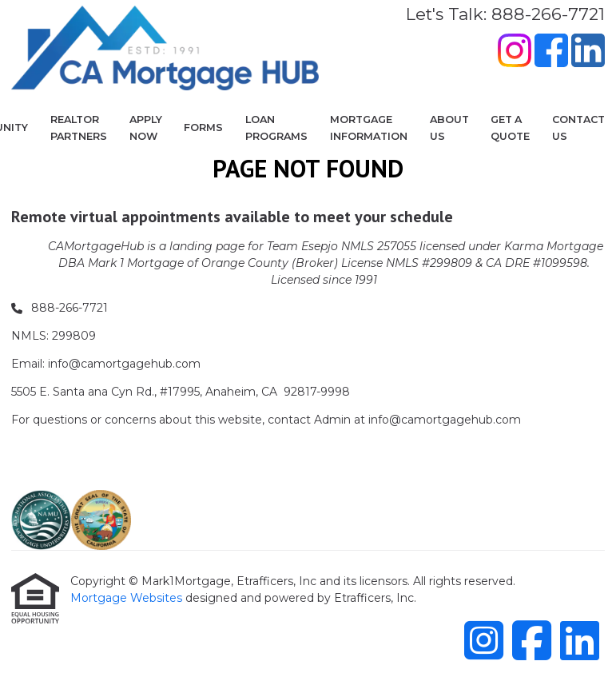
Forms (203, 127)
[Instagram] (515, 53)
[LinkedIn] (588, 53)
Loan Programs (276, 128)
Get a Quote (510, 128)
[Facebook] (551, 53)
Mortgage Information (369, 128)
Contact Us (578, 128)
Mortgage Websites (128, 598)
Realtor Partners (79, 128)
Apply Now (146, 128)
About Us (449, 128)
